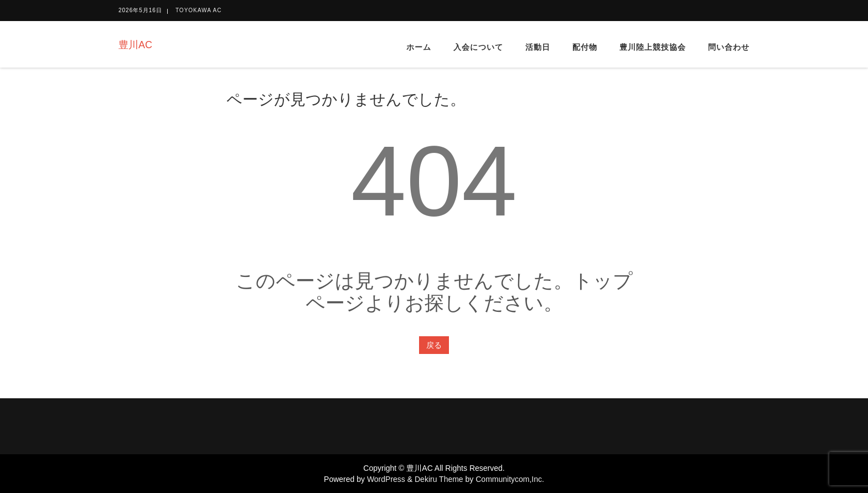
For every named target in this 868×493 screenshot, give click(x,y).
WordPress (386, 479)
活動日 (538, 47)
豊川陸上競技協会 (653, 47)
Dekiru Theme (439, 479)
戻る (434, 345)
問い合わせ (729, 47)
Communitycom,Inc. (510, 479)
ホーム (419, 47)
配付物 (585, 47)
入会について (478, 47)
